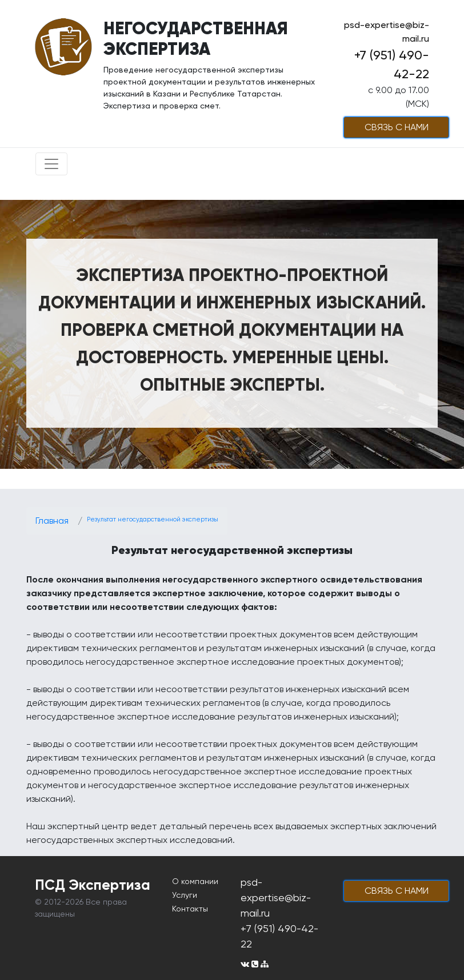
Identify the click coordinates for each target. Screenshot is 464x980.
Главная (52, 521)
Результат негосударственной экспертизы (153, 519)
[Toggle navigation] (51, 164)
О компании (195, 881)
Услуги (185, 895)
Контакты (190, 909)
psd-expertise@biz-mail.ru (276, 897)
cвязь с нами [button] (397, 127)
